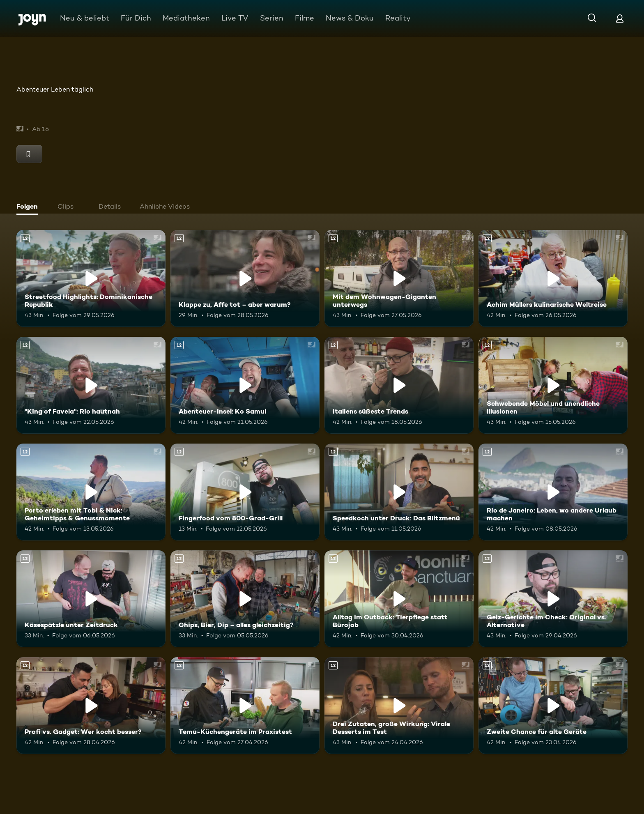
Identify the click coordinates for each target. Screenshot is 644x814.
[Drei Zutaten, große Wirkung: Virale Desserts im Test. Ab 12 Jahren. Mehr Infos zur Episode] (399, 706)
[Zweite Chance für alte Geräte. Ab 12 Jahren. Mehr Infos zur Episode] (553, 706)
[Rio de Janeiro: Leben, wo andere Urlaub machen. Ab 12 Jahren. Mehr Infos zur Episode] (553, 492)
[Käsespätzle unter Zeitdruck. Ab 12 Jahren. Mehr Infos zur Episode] (91, 599)
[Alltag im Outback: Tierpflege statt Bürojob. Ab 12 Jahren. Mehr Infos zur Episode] (399, 599)
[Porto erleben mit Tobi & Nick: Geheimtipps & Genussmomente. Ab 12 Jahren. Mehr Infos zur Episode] (91, 492)
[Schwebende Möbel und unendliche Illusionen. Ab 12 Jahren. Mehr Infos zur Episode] (553, 385)
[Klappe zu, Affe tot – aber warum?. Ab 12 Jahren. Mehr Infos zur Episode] (245, 278)
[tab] (29, 207)
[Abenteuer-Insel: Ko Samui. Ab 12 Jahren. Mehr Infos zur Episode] (245, 385)
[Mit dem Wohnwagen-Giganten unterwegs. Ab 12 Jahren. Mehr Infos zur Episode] (399, 278)
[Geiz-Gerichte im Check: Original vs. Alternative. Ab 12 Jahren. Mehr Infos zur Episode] (553, 599)
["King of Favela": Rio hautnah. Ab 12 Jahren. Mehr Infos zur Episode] (91, 385)
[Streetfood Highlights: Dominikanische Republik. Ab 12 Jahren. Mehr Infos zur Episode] (91, 278)
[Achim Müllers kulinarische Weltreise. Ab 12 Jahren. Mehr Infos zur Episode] (553, 278)
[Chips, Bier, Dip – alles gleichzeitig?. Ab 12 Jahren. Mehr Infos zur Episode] (245, 599)
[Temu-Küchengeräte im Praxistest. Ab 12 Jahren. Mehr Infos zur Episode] (245, 706)
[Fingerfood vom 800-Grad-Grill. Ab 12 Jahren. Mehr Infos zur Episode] (245, 492)
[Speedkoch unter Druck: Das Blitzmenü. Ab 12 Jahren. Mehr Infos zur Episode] (399, 492)
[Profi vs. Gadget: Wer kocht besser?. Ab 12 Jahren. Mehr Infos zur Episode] (91, 706)
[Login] (620, 18)
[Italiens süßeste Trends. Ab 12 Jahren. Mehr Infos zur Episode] (399, 385)
